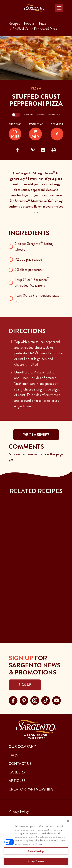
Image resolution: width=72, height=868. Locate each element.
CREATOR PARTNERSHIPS (31, 789)
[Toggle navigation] (59, 8)
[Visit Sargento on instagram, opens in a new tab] (35, 700)
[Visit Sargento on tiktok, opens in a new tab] (46, 700)
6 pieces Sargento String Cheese (34, 246)
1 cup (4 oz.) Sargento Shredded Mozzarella (32, 283)
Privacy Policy (19, 811)
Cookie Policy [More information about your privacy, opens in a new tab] (35, 844)
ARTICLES (17, 781)
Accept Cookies (36, 861)
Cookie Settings (36, 851)
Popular (29, 23)
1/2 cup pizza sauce (28, 259)
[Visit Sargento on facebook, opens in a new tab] (13, 700)
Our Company (22, 747)
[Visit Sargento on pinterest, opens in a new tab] (24, 700)
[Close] (68, 821)
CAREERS (17, 772)
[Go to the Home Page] (35, 8)
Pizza (43, 23)
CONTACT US (20, 764)
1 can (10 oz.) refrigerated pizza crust (37, 298)
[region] (36, 842)
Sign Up (25, 685)
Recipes (14, 23)
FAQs (13, 755)
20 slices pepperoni (29, 270)
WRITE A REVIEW (36, 435)
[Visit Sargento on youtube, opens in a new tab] (57, 700)
